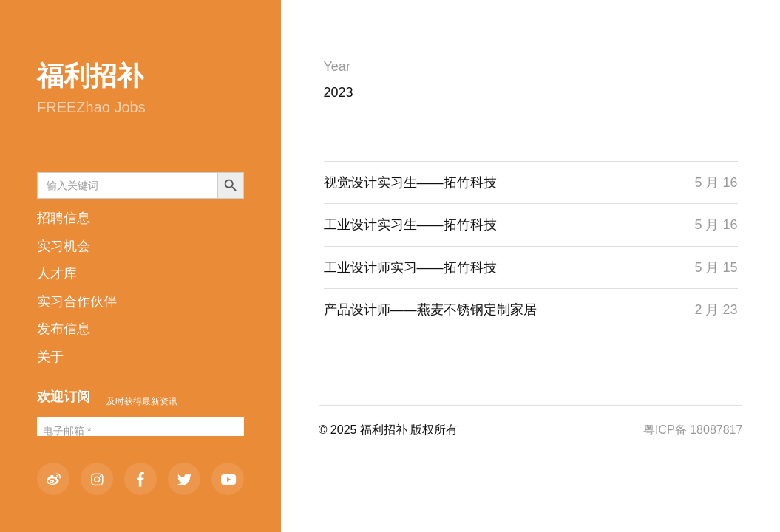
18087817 (716, 430)
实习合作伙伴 (77, 301)
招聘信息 (64, 218)
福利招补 (90, 76)
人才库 (57, 273)
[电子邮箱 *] (140, 431)
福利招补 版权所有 (409, 430)
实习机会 (64, 246)
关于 (50, 357)
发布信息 (64, 329)
